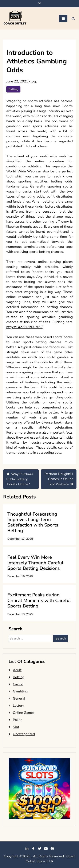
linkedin (27, 849)
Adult (17, 670)
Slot (16, 727)
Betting (13, 89)
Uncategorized (24, 734)
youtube (46, 849)
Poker (17, 720)
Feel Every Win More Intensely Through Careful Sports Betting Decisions (35, 563)
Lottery (18, 706)
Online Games (24, 713)
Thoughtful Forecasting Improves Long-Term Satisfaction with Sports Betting (33, 522)
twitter (40, 849)
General (19, 699)
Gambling (20, 691)
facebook (33, 849)
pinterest (52, 849)
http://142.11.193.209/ (24, 327)
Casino (18, 684)
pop (34, 81)
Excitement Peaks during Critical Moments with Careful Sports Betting (39, 600)
